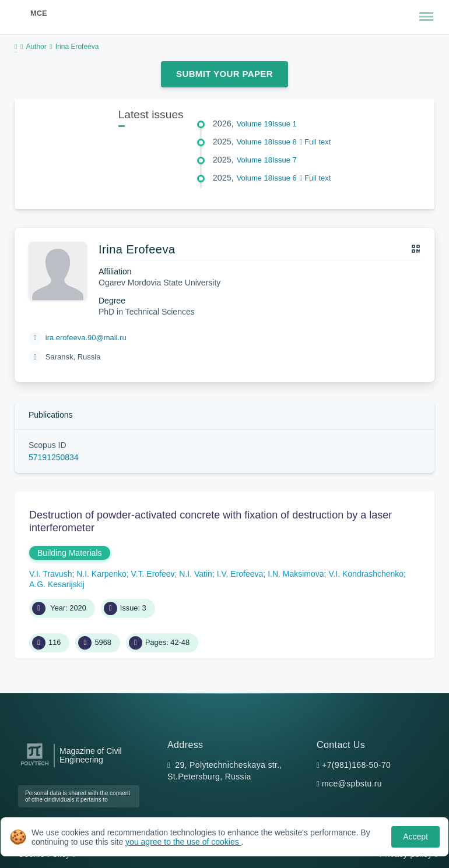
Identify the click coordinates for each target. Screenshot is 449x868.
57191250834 (54, 457)
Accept (415, 837)
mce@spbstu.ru (352, 784)
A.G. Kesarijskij (57, 584)
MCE (38, 13)
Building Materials (70, 553)
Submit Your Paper (224, 74)
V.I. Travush (50, 574)
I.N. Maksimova (296, 574)
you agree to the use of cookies (183, 842)
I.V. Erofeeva (240, 574)
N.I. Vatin (196, 574)
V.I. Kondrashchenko (366, 574)
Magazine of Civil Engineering (91, 756)
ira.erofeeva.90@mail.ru (86, 338)
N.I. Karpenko (101, 574)
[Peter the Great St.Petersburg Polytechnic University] (35, 766)
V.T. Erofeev (153, 574)
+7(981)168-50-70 (356, 765)
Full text (315, 142)
